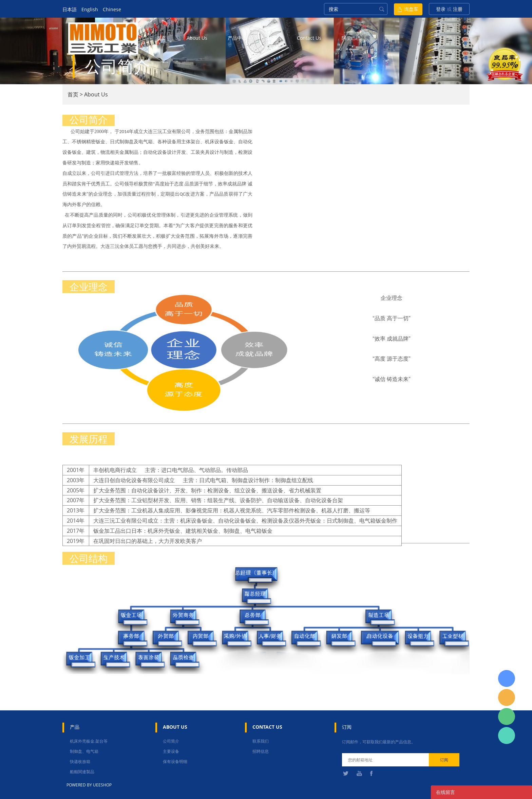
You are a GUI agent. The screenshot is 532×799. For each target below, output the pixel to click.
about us (197, 38)
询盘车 (411, 9)
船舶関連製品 (82, 772)
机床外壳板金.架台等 (89, 741)
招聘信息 (261, 751)
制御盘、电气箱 (84, 751)
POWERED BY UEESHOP (89, 785)
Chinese (112, 9)
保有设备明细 (175, 761)
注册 (458, 9)
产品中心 (237, 38)
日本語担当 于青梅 (507, 678)
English (90, 9)
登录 (441, 9)
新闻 (272, 38)
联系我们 (261, 741)
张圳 (507, 736)
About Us (96, 94)
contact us (309, 38)
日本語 (70, 9)
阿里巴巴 (351, 38)
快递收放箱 (80, 761)
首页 (161, 38)
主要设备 (171, 751)
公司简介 (171, 741)
